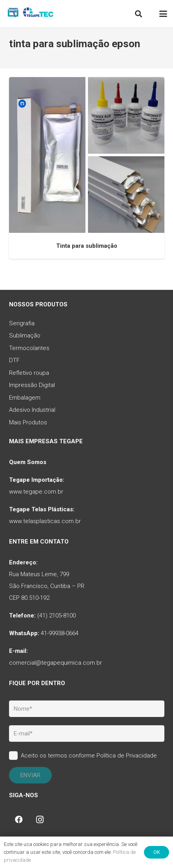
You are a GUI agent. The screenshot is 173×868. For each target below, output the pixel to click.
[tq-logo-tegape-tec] (30, 14)
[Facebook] (19, 820)
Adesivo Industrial (32, 410)
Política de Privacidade (127, 756)
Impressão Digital (32, 385)
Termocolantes (29, 348)
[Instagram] (40, 820)
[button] (138, 14)
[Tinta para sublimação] (87, 155)
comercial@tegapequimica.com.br (56, 663)
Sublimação (25, 335)
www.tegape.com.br (36, 492)
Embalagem (25, 398)
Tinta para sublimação (87, 246)
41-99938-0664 (60, 633)
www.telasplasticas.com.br (45, 521)
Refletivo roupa (29, 373)
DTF (14, 360)
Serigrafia (22, 323)
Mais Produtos (28, 422)
